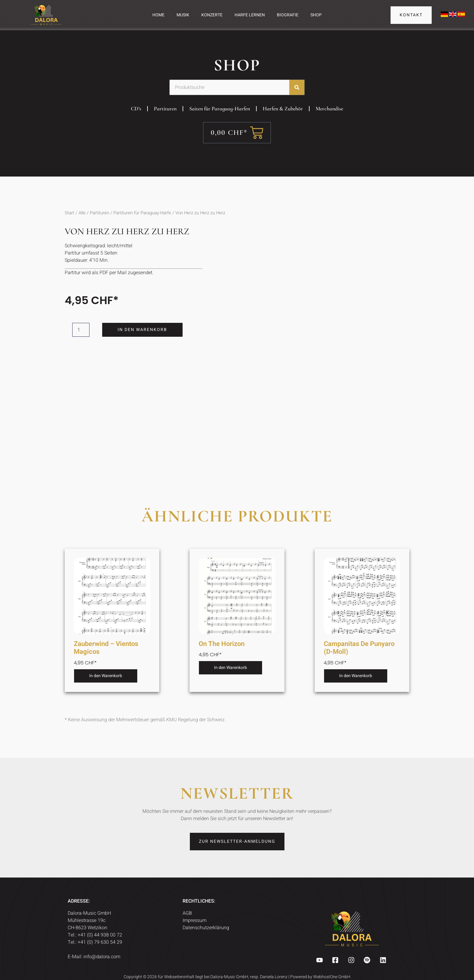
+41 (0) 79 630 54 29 (101, 942)
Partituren (165, 109)
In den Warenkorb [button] (106, 676)
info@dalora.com (102, 957)
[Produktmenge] (81, 330)
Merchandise (329, 109)
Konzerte (212, 15)
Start (70, 213)
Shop (316, 15)
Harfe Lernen (250, 15)
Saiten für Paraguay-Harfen (220, 109)
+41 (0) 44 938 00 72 (101, 935)
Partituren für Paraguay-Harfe (142, 213)
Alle (82, 213)
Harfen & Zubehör (283, 109)
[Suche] (297, 87)
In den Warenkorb (143, 330)
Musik (183, 15)
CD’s (136, 109)
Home (158, 15)
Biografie (288, 15)
